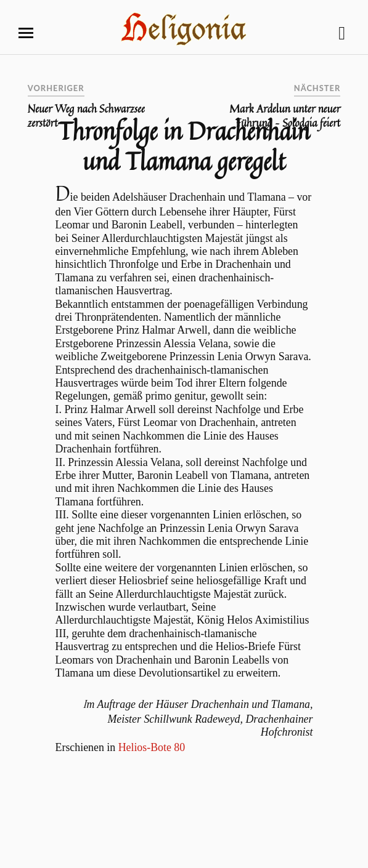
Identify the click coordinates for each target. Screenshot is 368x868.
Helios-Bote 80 (152, 747)
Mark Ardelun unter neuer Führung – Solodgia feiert (285, 116)
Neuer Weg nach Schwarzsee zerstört (86, 116)
